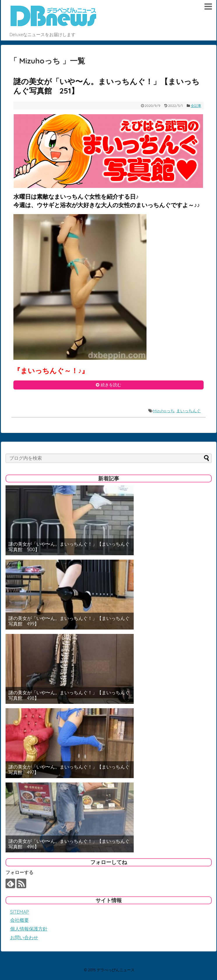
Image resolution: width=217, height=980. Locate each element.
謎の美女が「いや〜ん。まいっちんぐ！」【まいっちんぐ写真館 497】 (69, 770)
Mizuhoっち (164, 411)
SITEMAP (20, 912)
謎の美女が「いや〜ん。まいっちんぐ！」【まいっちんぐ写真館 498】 (69, 695)
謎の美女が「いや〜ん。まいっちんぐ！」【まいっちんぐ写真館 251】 (106, 86)
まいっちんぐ (188, 411)
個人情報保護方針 (29, 929)
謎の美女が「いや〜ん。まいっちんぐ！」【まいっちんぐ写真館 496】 (69, 844)
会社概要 (20, 920)
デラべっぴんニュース (116, 970)
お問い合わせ (24, 937)
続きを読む (111, 385)
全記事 (196, 106)
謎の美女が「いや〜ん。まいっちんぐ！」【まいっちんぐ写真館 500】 (69, 547)
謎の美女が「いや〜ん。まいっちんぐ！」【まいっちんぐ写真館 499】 (69, 621)
